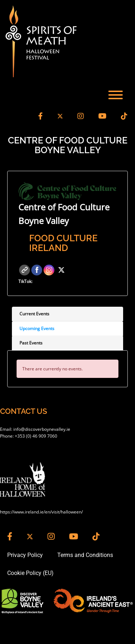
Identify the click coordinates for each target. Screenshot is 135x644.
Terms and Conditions (85, 555)
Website (24, 270)
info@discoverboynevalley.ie (42, 429)
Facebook (37, 270)
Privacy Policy (25, 555)
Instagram (49, 270)
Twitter (61, 270)
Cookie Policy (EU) (30, 573)
